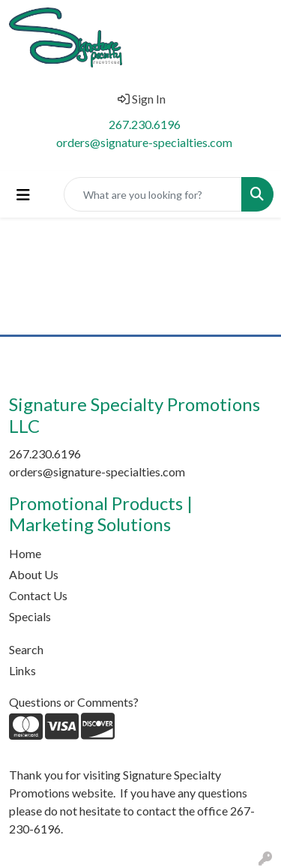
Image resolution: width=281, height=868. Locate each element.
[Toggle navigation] (23, 195)
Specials (30, 616)
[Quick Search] (153, 194)
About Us (34, 574)
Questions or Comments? (74, 702)
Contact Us (38, 595)
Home (25, 553)
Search (26, 649)
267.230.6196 (145, 124)
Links (22, 670)
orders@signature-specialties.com (144, 142)
